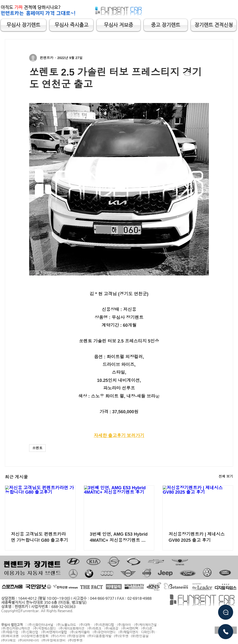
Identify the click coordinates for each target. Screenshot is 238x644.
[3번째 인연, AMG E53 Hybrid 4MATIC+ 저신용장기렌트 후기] (119, 505)
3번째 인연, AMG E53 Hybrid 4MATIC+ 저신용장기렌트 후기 (119, 537)
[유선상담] (226, 632)
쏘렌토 (37, 448)
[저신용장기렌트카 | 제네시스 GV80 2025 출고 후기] (198, 505)
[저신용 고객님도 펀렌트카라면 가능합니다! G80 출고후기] (40, 505)
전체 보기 (226, 476)
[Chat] (226, 612)
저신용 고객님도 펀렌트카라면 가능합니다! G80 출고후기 (39, 537)
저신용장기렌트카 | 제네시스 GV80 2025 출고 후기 (197, 537)
